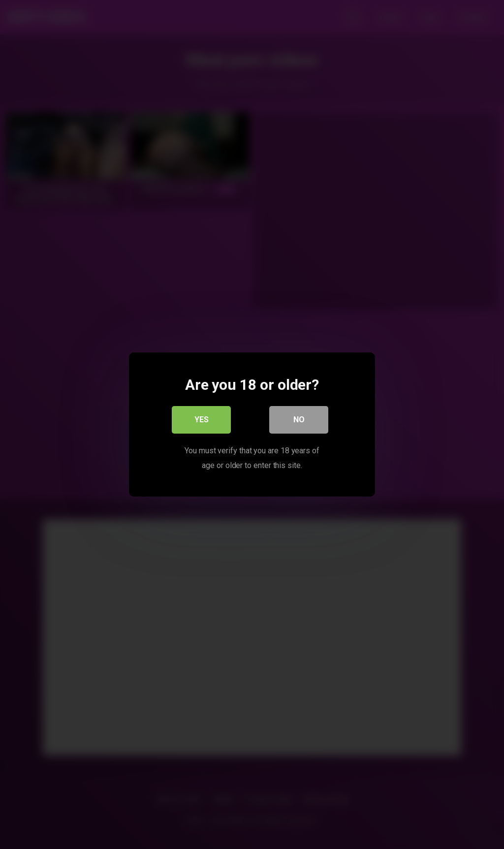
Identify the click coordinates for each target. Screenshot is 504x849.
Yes (202, 420)
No (299, 420)
